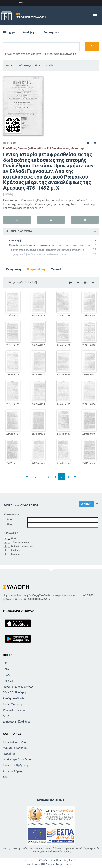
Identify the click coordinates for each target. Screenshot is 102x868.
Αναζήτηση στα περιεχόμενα (22, 54)
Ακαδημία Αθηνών (14, 698)
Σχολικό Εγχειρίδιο (28, 66)
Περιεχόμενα (21, 231)
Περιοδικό (9, 754)
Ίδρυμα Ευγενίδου (14, 710)
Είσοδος (21, 3)
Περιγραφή (13, 269)
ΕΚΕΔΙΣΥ (8, 681)
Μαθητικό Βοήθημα (15, 748)
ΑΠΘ (6, 716)
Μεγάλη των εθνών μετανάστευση (30, 245)
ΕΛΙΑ (9, 66)
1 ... (35, 477)
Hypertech (69, 864)
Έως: (10, 524)
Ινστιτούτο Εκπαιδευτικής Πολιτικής (46, 860)
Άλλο (6, 777)
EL (8, 3)
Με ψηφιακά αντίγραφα (60, 54)
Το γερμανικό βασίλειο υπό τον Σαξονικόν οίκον (38, 254)
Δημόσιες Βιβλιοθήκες (16, 722)
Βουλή (7, 675)
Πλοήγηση (10, 32)
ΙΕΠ (5, 663)
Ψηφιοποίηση (36, 269)
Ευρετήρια (52, 32)
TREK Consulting (51, 864)
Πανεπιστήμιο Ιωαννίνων (18, 687)
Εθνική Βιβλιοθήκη (14, 692)
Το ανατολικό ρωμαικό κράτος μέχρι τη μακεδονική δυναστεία (47, 250)
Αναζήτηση (30, 32)
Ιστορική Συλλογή (31, 16)
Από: (10, 519)
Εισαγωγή (15, 240)
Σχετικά (56, 269)
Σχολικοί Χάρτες (13, 771)
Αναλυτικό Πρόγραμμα (17, 765)
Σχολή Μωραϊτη (12, 704)
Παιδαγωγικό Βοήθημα (17, 759)
